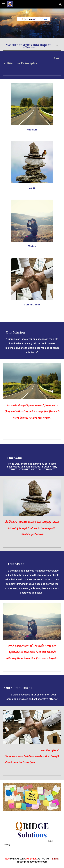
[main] (32, 46)
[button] (4, 4)
